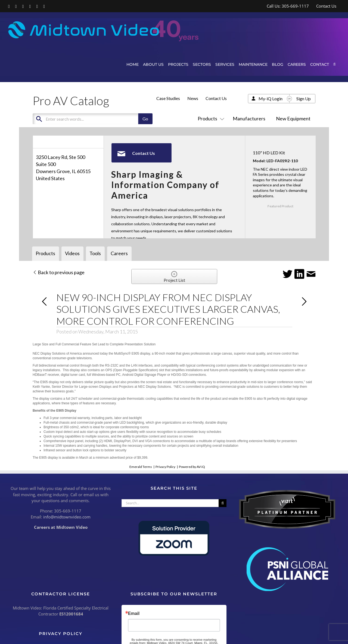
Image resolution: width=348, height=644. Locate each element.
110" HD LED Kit (269, 153)
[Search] (223, 503)
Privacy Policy (165, 467)
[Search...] (170, 503)
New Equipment (293, 118)
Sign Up (304, 99)
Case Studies (168, 98)
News (193, 98)
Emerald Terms (141, 467)
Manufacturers (249, 118)
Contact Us (216, 98)
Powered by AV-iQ (192, 467)
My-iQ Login (271, 99)
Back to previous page (59, 272)
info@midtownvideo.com (67, 517)
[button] (334, 64)
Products (210, 118)
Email (134, 614)
